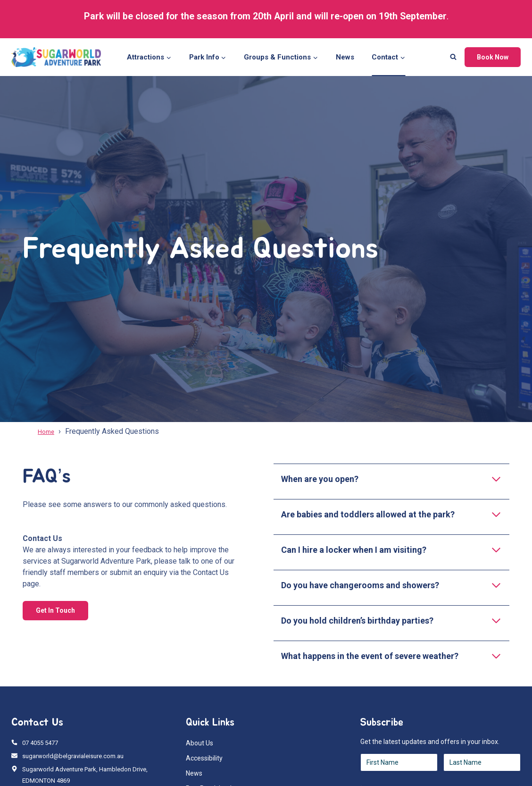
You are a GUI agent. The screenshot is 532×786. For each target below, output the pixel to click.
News (345, 57)
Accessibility (204, 758)
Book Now (493, 57)
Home (48, 431)
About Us (199, 743)
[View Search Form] (453, 57)
